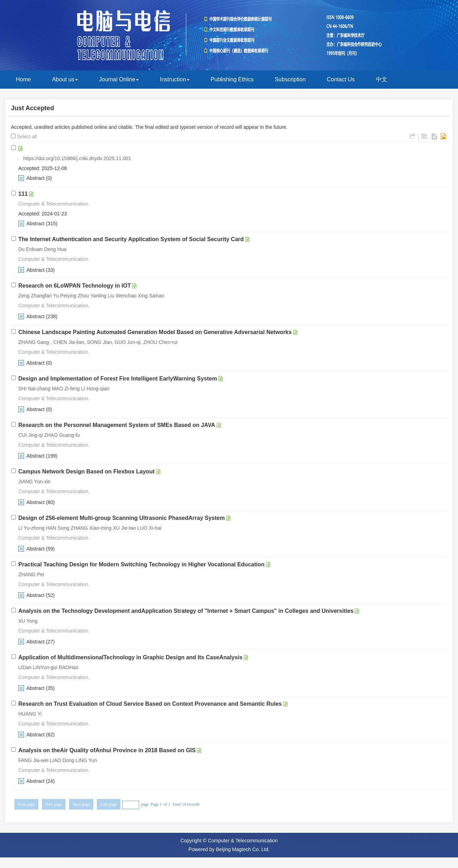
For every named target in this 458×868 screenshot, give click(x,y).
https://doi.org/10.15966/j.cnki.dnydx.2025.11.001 (77, 158)
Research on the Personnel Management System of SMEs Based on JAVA (117, 425)
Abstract (35, 178)
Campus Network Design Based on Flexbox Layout (86, 471)
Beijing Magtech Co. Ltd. (243, 849)
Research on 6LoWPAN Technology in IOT (75, 286)
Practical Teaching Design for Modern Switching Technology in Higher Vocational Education (141, 564)
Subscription (290, 79)
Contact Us (341, 79)
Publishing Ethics (232, 79)
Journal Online (119, 79)
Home (23, 79)
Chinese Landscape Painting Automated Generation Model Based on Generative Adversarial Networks (155, 332)
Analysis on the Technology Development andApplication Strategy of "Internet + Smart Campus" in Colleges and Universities (186, 611)
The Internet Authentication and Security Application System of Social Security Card (131, 239)
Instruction (175, 79)
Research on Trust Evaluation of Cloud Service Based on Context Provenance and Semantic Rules (150, 704)
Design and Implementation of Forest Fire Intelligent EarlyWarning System (118, 379)
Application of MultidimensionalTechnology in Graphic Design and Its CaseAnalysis (130, 657)
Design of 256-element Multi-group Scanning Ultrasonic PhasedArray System (122, 518)
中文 (382, 79)
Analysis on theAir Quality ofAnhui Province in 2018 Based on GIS (107, 750)
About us (65, 79)
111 (23, 194)
